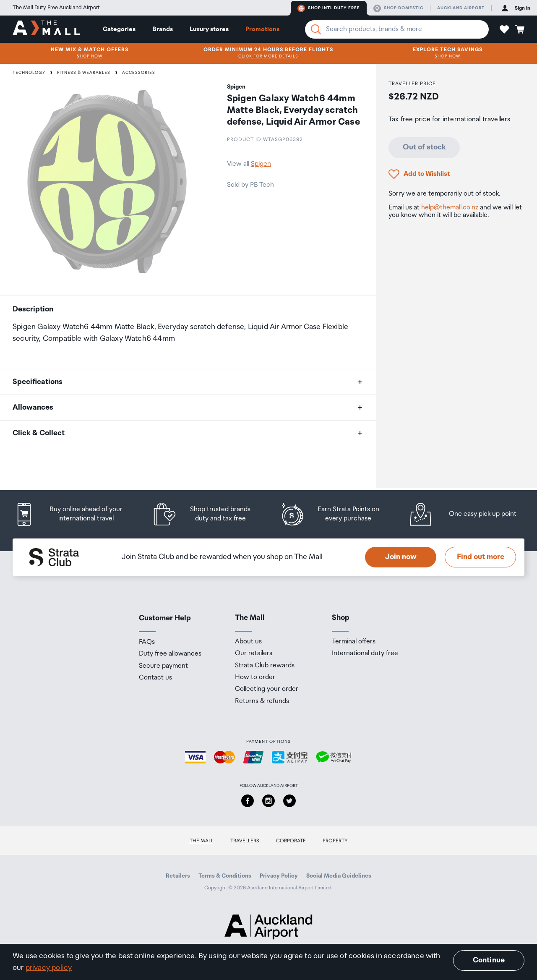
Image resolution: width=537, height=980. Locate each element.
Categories (119, 29)
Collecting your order (267, 689)
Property (335, 841)
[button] (504, 29)
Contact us (155, 678)
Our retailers (254, 653)
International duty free (365, 653)
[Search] (316, 29)
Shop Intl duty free (329, 8)
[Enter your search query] (397, 29)
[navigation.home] (46, 29)
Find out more (481, 557)
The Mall (202, 841)
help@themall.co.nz (450, 208)
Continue (489, 960)
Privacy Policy (279, 876)
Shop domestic (398, 8)
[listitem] (77, 514)
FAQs (147, 642)
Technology (29, 73)
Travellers (245, 841)
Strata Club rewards (265, 666)
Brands (163, 29)
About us (248, 642)
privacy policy (49, 968)
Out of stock (424, 147)
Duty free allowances (170, 654)
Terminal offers (354, 642)
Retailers (178, 876)
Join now (401, 557)
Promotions (262, 29)
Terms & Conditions (225, 876)
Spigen (261, 164)
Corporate (291, 841)
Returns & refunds (262, 701)
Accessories (139, 73)
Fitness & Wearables (84, 73)
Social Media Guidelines (339, 876)
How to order (255, 677)
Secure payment (163, 666)
